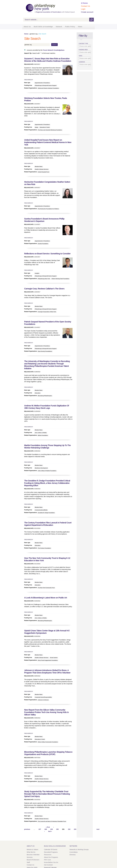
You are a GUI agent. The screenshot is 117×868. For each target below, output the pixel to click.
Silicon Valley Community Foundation (48, 742)
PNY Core (47, 860)
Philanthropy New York (44, 279)
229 (51, 829)
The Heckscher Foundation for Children (48, 209)
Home (85, 3)
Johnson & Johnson (43, 700)
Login (83, 9)
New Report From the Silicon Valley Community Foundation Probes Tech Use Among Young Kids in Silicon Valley (46, 712)
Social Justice (54, 658)
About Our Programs (51, 857)
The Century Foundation (44, 548)
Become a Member (33, 855)
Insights (37, 273)
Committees (74, 852)
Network (59, 27)
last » (50, 831)
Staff (28, 862)
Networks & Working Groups (79, 849)
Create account (87, 12)
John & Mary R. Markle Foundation (47, 471)
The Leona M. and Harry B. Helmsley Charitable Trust (52, 821)
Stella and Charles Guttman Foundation (48, 88)
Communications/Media (41, 510)
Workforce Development (41, 468)
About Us (27, 27)
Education (38, 393)
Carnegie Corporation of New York (47, 312)
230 (57, 829)
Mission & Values (32, 849)
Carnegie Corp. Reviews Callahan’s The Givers (44, 289)
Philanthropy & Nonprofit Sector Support (46, 85)
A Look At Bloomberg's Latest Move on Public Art (46, 598)
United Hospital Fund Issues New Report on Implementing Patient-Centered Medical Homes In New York (48, 142)
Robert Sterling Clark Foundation (60, 279)
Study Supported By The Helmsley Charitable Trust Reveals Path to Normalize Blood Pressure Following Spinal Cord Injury (47, 794)
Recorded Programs (51, 852)
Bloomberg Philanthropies (45, 396)
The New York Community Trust (46, 588)
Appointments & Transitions (42, 83)
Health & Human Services (42, 169)
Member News (39, 167)
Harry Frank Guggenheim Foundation (48, 660)
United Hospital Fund (44, 172)
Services (30, 857)
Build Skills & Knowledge (43, 27)
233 (75, 829)
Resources (48, 855)
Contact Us (85, 6)
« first (48, 827)
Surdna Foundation (43, 244)
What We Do (31, 852)
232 (69, 829)
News (80, 27)
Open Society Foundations (45, 351)
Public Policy (70, 27)
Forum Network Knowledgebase (54, 50)
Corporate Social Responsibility (43, 697)
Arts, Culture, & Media (41, 433)
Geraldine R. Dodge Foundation (46, 513)
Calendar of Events (51, 849)
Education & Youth (45, 127)
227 (40, 829)
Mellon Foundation (43, 435)
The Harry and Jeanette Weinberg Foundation (50, 130)
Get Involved (48, 865)
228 (46, 829)
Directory (73, 855)
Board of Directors (33, 860)
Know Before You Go (51, 862)
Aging (36, 127)
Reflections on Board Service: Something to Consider (47, 254)
